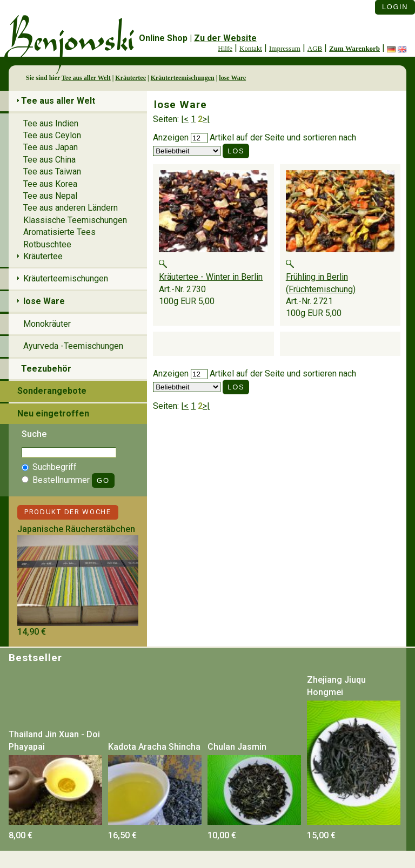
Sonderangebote (52, 391)
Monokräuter (47, 324)
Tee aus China (49, 160)
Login (395, 7)
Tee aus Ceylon (52, 135)
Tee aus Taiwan (52, 171)
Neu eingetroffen (53, 413)
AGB (315, 48)
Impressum (285, 48)
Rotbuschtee (47, 244)
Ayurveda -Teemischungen (73, 346)
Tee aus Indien (51, 123)
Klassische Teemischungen (75, 220)
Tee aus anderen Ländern (71, 208)
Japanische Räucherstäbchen (76, 529)
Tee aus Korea (50, 184)
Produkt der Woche (68, 512)
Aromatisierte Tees (59, 232)
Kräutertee (130, 78)
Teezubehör (46, 369)
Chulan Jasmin (237, 747)
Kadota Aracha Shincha (154, 747)
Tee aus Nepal (50, 196)
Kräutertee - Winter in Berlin (211, 277)
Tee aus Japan (51, 147)
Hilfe (225, 48)
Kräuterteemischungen (183, 78)
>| (206, 119)
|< (185, 119)
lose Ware (232, 78)
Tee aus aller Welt (86, 78)
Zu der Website (225, 38)
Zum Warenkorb (354, 48)
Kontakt (251, 48)
